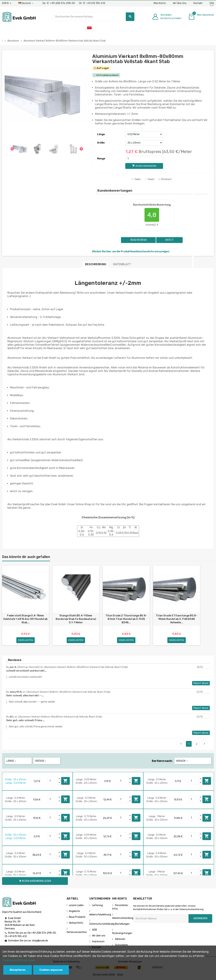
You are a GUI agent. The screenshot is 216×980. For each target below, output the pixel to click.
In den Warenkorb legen (65, 781)
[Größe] (144, 143)
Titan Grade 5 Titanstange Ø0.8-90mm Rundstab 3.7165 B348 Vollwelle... (177, 619)
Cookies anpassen (51, 970)
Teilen (136, 179)
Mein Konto (160, 3)
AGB (94, 930)
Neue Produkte (77, 917)
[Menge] (144, 159)
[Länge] (144, 134)
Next (204, 744)
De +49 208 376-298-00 (59, 3)
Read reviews (138, 240)
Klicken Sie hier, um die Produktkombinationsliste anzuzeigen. (131, 252)
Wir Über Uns (180, 3)
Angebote (74, 911)
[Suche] (94, 17)
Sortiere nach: (162, 761)
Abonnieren (200, 918)
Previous (181, 744)
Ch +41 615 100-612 (92, 3)
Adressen (120, 939)
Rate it (170, 240)
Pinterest (165, 179)
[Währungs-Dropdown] (7, 3)
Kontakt (198, 3)
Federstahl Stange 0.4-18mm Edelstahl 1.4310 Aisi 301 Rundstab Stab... (26, 619)
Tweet (150, 179)
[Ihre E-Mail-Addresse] (161, 918)
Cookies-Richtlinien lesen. (19, 960)
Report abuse (201, 683)
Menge (101, 159)
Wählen (182, 761)
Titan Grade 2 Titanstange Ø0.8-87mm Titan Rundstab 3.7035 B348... (126, 619)
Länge (101, 134)
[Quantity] (53, 781)
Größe (101, 143)
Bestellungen (122, 924)
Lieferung (97, 905)
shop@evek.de (40, 941)
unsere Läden (76, 905)
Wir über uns (98, 936)
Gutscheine (121, 945)
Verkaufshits (76, 923)
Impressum (98, 941)
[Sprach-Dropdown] (26, 3)
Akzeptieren (18, 970)
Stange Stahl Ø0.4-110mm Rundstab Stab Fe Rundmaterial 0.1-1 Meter (76, 619)
